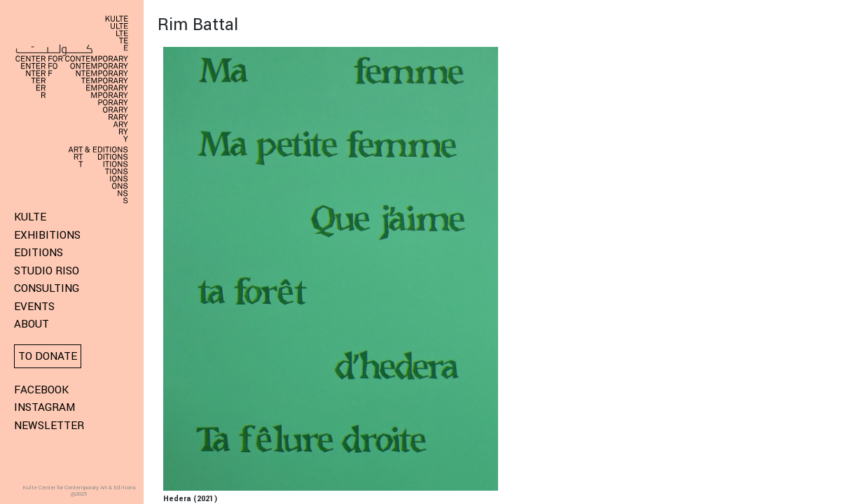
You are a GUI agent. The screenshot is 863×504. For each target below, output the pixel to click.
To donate (48, 356)
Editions (39, 253)
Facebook (41, 390)
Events (34, 307)
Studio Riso (47, 271)
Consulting (47, 288)
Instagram (44, 407)
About (32, 324)
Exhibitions (47, 235)
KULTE (30, 217)
